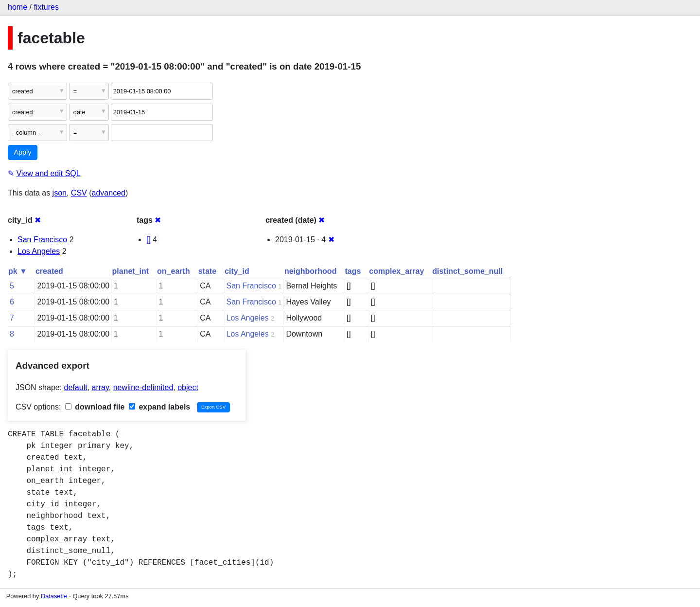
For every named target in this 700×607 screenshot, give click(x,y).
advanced (109, 193)
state (207, 271)
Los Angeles (39, 251)
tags (353, 271)
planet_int (131, 271)
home (17, 7)
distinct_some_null (467, 271)
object (188, 387)
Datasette (54, 596)
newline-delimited (143, 387)
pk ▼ (18, 271)
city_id (237, 271)
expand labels (159, 407)
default (76, 387)
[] (149, 240)
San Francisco (42, 240)
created (49, 271)
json (60, 193)
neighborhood (311, 271)
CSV (79, 193)
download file (95, 407)
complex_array (396, 271)
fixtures (46, 7)
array (100, 387)
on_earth (174, 271)
